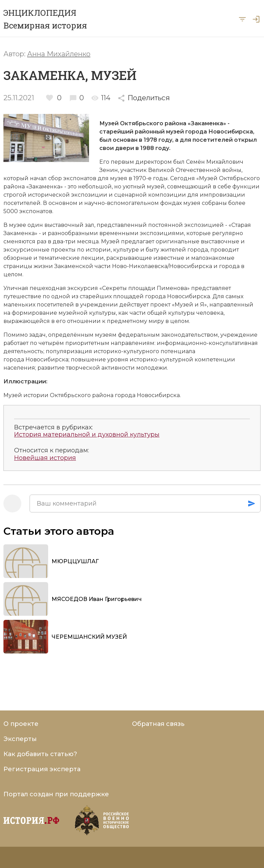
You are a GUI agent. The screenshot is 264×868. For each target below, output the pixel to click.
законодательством (190, 335)
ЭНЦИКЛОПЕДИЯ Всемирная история (45, 19)
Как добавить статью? (40, 754)
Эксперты (20, 739)
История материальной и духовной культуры (87, 435)
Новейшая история (45, 458)
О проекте (21, 724)
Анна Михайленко (59, 54)
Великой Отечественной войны (195, 170)
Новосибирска (231, 132)
